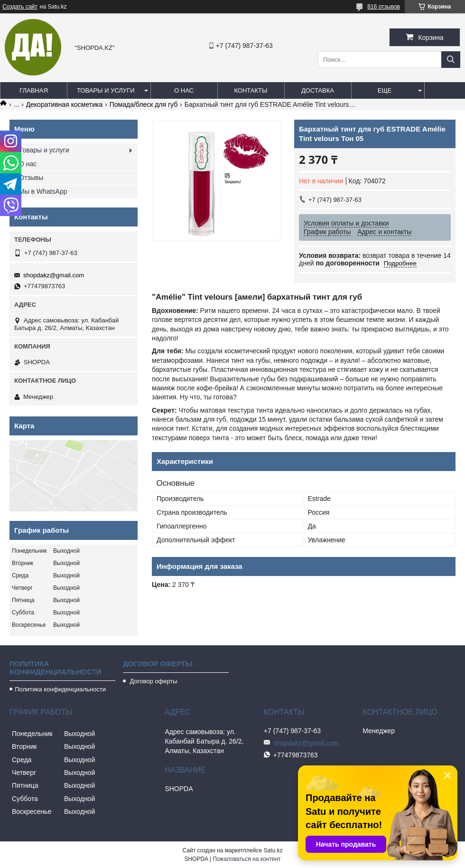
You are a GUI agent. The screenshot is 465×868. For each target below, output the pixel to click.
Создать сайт (20, 7)
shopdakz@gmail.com (54, 275)
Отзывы (31, 178)
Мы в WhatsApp (43, 191)
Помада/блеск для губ (144, 104)
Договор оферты (153, 681)
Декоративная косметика (65, 104)
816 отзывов (384, 7)
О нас (184, 90)
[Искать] (451, 60)
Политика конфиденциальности (60, 689)
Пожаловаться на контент (246, 859)
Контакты (251, 90)
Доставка (318, 90)
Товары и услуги (106, 90)
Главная (34, 90)
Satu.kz (273, 850)
